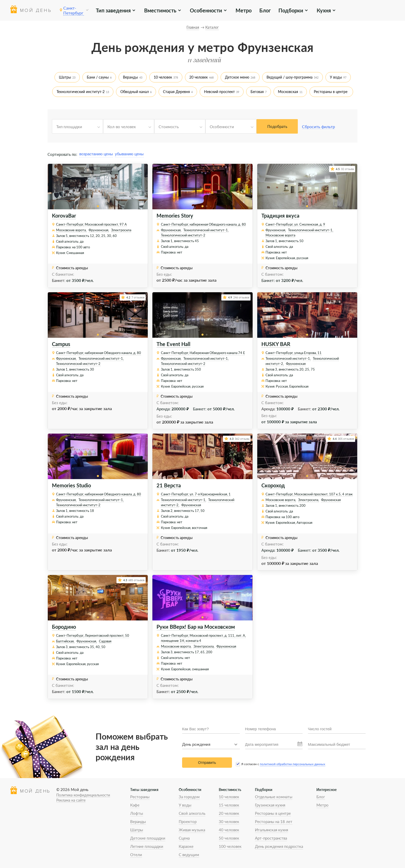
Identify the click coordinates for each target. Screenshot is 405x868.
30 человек (229, 821)
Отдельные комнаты (274, 797)
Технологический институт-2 (81, 92)
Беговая (257, 92)
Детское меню (237, 77)
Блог (265, 10)
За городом (189, 797)
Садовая (105, 641)
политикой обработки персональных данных (293, 764)
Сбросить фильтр (318, 126)
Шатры (65, 77)
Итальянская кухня (271, 830)
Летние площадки (147, 846)
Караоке (186, 846)
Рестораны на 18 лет (274, 821)
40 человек (229, 830)
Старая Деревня (176, 92)
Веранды (130, 77)
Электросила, (309, 500)
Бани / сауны (98, 77)
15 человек (229, 805)
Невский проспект (219, 92)
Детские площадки (148, 838)
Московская (288, 92)
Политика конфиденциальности (83, 795)
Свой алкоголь (192, 813)
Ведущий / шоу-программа (290, 77)
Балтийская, (65, 641)
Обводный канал (135, 92)
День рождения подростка (279, 846)
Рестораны (140, 797)
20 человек (198, 77)
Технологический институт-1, (206, 230)
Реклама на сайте (71, 800)
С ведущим (189, 855)
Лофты (137, 813)
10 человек (163, 77)
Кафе (135, 805)
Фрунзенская (296, 364)
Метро (244, 10)
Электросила (121, 230)
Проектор (188, 821)
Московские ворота (280, 235)
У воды (336, 77)
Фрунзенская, (99, 230)
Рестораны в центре (331, 92)
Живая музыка (192, 830)
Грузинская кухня (270, 805)
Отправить (207, 763)
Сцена (184, 838)
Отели (136, 855)
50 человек (229, 838)
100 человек (230, 846)
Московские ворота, (71, 230)
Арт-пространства (271, 838)
